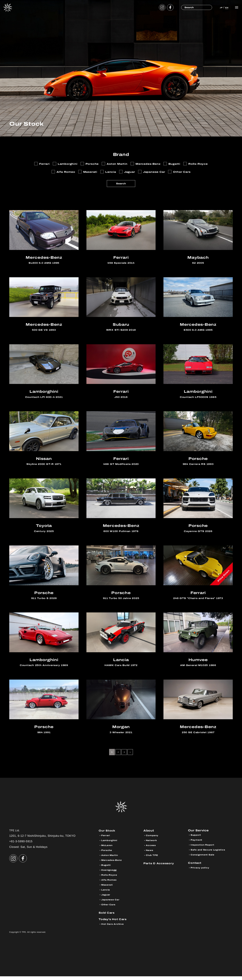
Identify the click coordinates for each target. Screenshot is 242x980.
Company (152, 839)
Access (151, 849)
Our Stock (107, 834)
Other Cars (109, 908)
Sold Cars (107, 916)
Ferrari (106, 839)
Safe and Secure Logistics (209, 854)
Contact (195, 867)
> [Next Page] (131, 756)
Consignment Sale (203, 859)
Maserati (108, 889)
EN (226, 7)
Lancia (106, 893)
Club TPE (152, 859)
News (150, 854)
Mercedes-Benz (112, 864)
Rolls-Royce (110, 879)
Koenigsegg (110, 874)
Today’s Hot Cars (114, 923)
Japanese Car (111, 903)
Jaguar (106, 898)
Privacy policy (200, 872)
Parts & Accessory (160, 867)
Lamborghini (110, 844)
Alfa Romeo (110, 884)
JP (219, 7)
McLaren (107, 849)
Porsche (107, 854)
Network (152, 844)
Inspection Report (203, 849)
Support (196, 839)
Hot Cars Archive (113, 928)
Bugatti (106, 869)
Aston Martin (110, 859)
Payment (197, 844)
